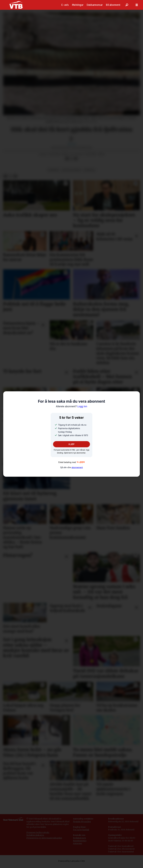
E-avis (65, 5)
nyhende (53, 170)
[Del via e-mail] (76, 159)
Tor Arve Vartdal (81, 830)
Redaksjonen (79, 838)
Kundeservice (80, 841)
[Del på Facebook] (67, 159)
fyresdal (89, 170)
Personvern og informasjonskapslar (44, 838)
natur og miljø (71, 170)
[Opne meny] (137, 5)
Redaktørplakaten (35, 835)
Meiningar (78, 5)
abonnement (77, 467)
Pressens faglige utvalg (38, 832)
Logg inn (71, 406)
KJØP (72, 444)
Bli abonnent (113, 5)
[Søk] (127, 5)
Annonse (78, 843)
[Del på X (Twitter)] (71, 159)
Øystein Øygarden (82, 822)
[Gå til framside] (16, 5)
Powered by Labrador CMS (71, 861)
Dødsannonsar (95, 5)
